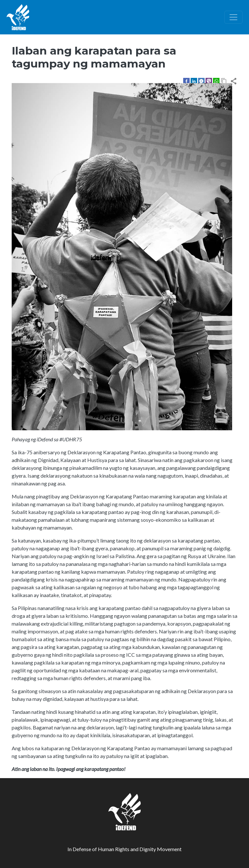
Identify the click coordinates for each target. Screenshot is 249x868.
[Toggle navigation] (233, 17)
